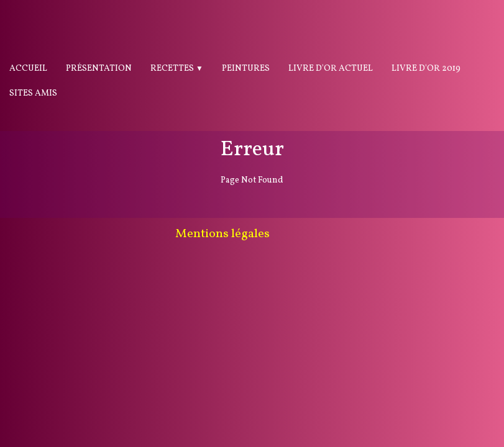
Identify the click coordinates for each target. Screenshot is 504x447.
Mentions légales (222, 234)
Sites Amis (33, 93)
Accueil (28, 69)
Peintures (246, 69)
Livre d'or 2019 (426, 69)
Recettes (177, 69)
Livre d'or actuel (331, 69)
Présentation (99, 69)
